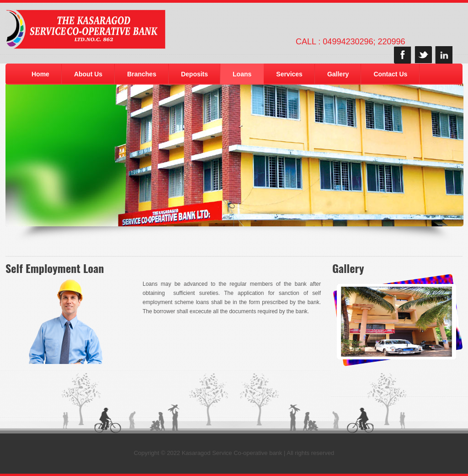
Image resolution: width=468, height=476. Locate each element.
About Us (88, 74)
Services (289, 74)
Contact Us (390, 74)
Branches (142, 74)
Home (40, 74)
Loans (242, 74)
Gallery (338, 74)
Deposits (194, 74)
